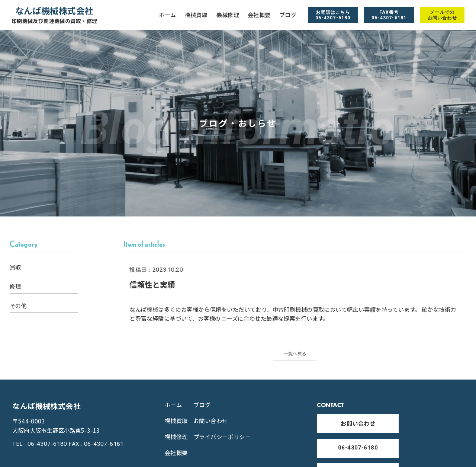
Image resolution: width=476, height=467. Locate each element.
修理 (15, 287)
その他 (18, 306)
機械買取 (196, 15)
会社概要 (259, 15)
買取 (15, 267)
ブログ (288, 15)
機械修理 (228, 15)
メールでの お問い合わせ (442, 15)
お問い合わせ (211, 424)
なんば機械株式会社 (54, 15)
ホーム (167, 15)
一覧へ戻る (295, 355)
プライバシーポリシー (222, 440)
